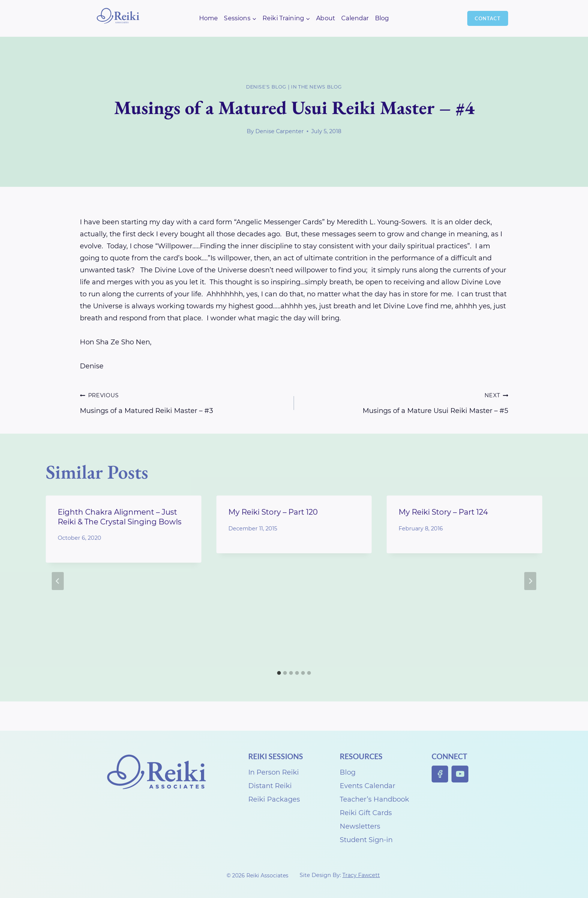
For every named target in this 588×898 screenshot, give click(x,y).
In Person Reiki (274, 772)
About (326, 18)
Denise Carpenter (280, 131)
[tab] (279, 673)
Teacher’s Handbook (374, 799)
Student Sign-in (366, 840)
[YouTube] (460, 774)
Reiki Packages (274, 799)
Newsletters (360, 826)
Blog (382, 18)
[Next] (530, 581)
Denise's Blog (266, 87)
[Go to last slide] (58, 581)
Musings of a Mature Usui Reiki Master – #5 (404, 402)
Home (209, 18)
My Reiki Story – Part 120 (273, 512)
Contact (488, 18)
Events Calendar (367, 786)
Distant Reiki (270, 786)
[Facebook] (440, 774)
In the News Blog (316, 87)
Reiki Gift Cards (366, 813)
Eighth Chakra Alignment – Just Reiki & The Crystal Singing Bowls (120, 517)
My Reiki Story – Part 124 (443, 512)
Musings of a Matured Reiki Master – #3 (184, 402)
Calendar (355, 18)
